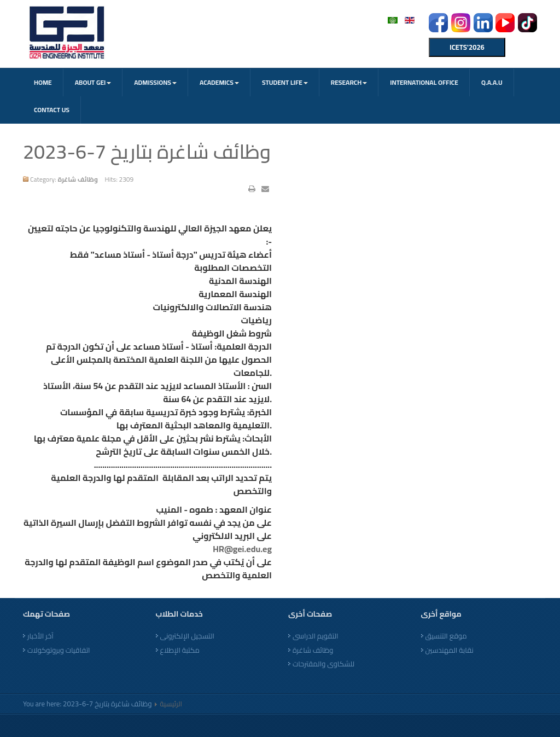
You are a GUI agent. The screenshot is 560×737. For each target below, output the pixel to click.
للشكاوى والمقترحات (323, 664)
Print (252, 189)
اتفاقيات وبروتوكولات (59, 651)
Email (265, 189)
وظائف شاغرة (313, 651)
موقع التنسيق (446, 636)
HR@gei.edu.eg (242, 549)
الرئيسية (171, 704)
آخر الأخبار (40, 636)
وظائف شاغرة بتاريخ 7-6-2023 (147, 152)
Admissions (155, 82)
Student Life (285, 82)
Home (43, 82)
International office (424, 82)
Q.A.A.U (492, 82)
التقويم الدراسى (316, 636)
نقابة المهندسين (450, 651)
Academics (219, 82)
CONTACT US (52, 110)
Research (349, 82)
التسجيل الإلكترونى (187, 636)
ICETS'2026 (467, 47)
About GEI (93, 82)
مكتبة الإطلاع (180, 651)
